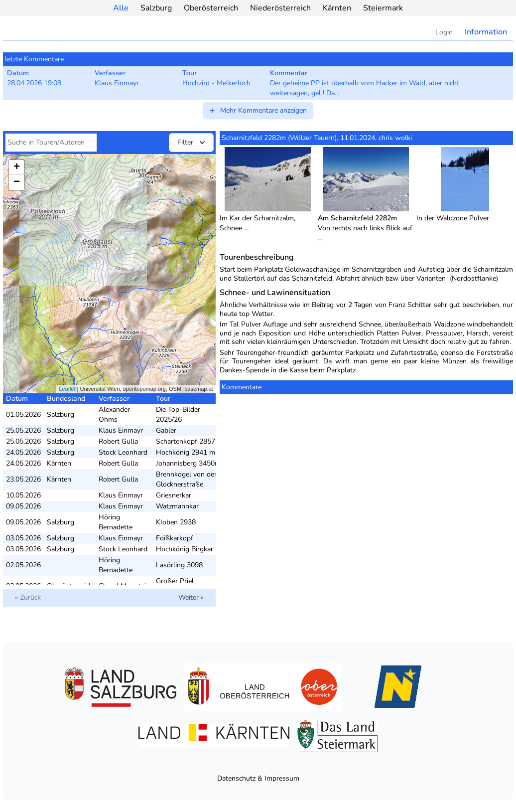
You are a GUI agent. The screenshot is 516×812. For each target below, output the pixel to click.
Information (486, 32)
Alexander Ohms (114, 414)
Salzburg (156, 8)
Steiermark (383, 8)
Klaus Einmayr (121, 430)
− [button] (17, 182)
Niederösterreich (280, 8)
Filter (192, 143)
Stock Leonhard (123, 452)
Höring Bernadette (116, 522)
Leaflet (67, 389)
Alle (121, 8)
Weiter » (191, 597)
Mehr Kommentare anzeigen (258, 110)
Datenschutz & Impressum (258, 778)
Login (444, 32)
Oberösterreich (211, 8)
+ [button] (17, 167)
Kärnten (337, 8)
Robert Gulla (118, 441)
